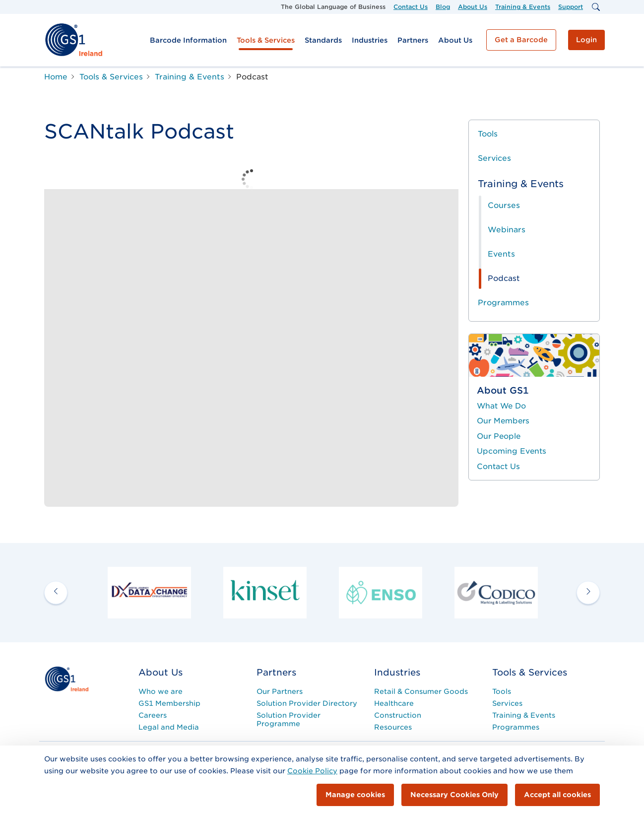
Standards (323, 40)
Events (501, 254)
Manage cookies (355, 795)
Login (586, 40)
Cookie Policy (312, 771)
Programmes (503, 303)
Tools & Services (266, 40)
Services (494, 158)
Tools (488, 134)
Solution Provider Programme (289, 719)
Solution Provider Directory (307, 703)
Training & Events (523, 7)
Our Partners (280, 691)
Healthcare (394, 703)
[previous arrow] (56, 592)
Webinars (507, 230)
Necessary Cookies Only (454, 795)
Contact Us (411, 7)
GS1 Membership (169, 703)
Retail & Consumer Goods (421, 691)
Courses (504, 205)
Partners (413, 40)
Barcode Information (188, 40)
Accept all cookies (557, 795)
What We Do (501, 406)
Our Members (503, 421)
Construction (398, 715)
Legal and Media (169, 727)
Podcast (504, 278)
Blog (443, 7)
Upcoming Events (512, 451)
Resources (393, 727)
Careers (153, 715)
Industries (370, 40)
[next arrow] (588, 592)
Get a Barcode (521, 40)
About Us (473, 7)
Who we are (161, 691)
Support (571, 7)
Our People (499, 436)
